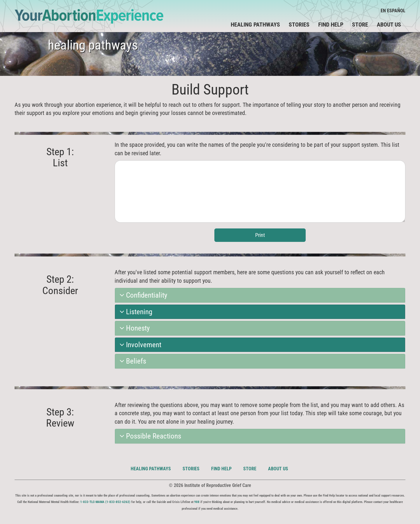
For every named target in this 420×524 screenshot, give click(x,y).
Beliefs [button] (133, 361)
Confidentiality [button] (143, 295)
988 (197, 502)
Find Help (331, 25)
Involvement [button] (140, 345)
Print (260, 235)
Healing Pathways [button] (255, 25)
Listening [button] (136, 312)
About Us (389, 25)
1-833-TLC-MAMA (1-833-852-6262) (105, 502)
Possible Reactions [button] (150, 436)
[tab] (260, 295)
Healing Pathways (151, 469)
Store (360, 25)
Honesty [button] (135, 328)
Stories (299, 25)
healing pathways (93, 45)
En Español (393, 11)
